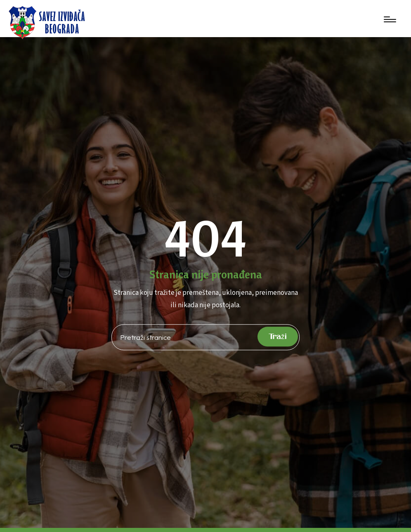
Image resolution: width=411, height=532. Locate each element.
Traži (278, 337)
